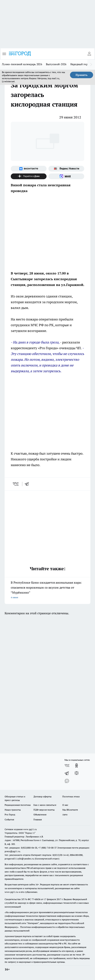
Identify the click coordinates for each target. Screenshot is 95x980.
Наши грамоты (13, 810)
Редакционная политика (18, 805)
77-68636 (36, 899)
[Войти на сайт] (89, 54)
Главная (38, 819)
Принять (82, 75)
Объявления (40, 814)
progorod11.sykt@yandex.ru (19, 859)
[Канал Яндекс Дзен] (29, 176)
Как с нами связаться (45, 805)
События (9, 819)
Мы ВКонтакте (70, 810)
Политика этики (71, 796)
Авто (65, 814)
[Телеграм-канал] (67, 773)
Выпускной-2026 (56, 64)
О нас (65, 805)
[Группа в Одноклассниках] (77, 766)
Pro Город (10, 814)
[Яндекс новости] (66, 169)
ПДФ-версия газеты (44, 810)
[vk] (16, 484)
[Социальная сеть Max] (66, 176)
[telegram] (28, 484)
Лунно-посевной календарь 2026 (22, 64)
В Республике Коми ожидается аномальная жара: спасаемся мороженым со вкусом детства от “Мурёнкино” (47, 590)
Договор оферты (42, 796)
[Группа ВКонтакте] (29, 169)
